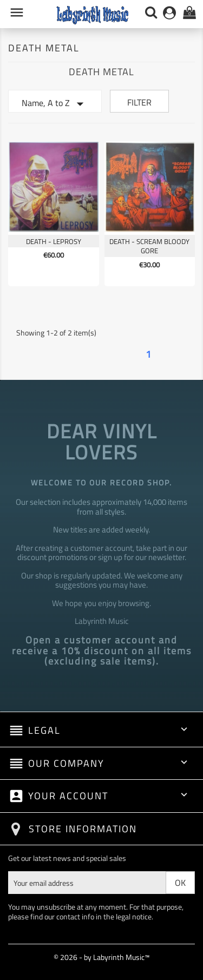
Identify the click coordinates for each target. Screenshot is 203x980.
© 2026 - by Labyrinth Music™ (101, 957)
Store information (83, 829)
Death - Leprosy (54, 241)
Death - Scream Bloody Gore (149, 246)
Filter (139, 102)
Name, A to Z (55, 104)
